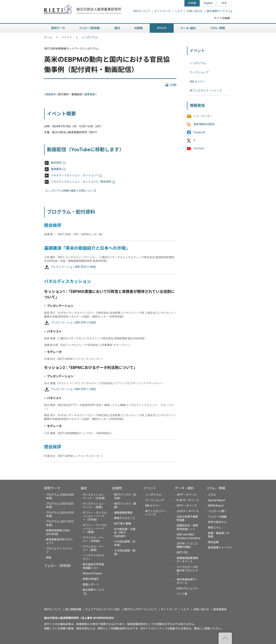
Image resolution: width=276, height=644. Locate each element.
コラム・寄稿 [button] (218, 28)
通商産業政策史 (123, 513)
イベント (67, 37)
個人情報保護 (73, 609)
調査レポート (91, 584)
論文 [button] (117, 28)
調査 (49, 557)
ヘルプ (178, 11)
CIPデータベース (187, 506)
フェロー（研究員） (59, 566)
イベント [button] (162, 28)
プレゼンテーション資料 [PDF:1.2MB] (73, 389)
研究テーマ (52, 488)
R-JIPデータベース (188, 500)
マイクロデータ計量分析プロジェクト (187, 570)
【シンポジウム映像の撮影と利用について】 (71, 191)
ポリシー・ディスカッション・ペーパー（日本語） (95, 516)
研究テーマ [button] (58, 28)
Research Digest (92, 573)
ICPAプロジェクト (187, 588)
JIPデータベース (186, 495)
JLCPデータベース (188, 511)
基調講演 (58, 169)
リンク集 (182, 594)
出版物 (117, 488)
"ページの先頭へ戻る (225, 638)
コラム (212, 495)
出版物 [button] (138, 28)
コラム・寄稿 (216, 488)
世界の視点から (217, 522)
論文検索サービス (219, 11)
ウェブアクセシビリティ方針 (102, 609)
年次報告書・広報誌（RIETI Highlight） (125, 533)
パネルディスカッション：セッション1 (76, 175)
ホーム (48, 37)
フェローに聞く (217, 511)
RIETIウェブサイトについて (140, 609)
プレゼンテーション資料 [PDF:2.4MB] (73, 267)
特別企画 (213, 542)
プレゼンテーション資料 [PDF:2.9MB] (73, 323)
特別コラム (215, 528)
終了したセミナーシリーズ (206, 91)
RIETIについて (142, 11)
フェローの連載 (217, 517)
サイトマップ (162, 11)
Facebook (199, 132)
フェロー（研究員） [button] (90, 28)
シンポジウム (90, 37)
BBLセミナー (198, 82)
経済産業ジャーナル (220, 548)
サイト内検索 (222, 18)
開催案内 (51, 94)
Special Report (217, 500)
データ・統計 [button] (188, 28)
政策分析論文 (91, 579)
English (208, 3)
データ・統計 (184, 488)
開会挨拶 (58, 163)
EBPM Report (216, 506)
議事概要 (90, 94)
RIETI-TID (182, 552)
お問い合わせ (195, 11)
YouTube (199, 148)
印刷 (173, 85)
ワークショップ (199, 72)
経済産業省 (220, 609)
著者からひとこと (125, 518)
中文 (224, 3)
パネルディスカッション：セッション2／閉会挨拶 (83, 182)
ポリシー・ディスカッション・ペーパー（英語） (95, 529)
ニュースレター (203, 116)
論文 (84, 488)
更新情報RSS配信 (204, 124)
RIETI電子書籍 (123, 524)
